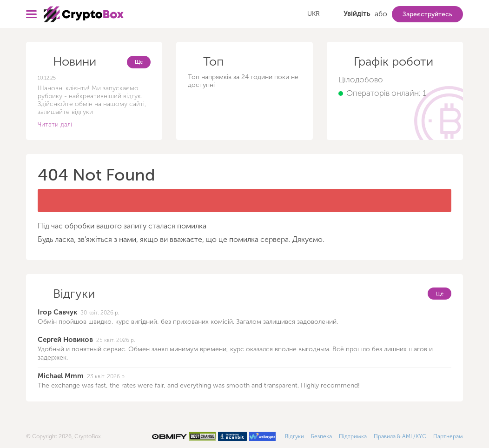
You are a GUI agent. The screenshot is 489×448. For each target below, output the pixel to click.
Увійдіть (357, 13)
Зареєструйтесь (427, 14)
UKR (314, 14)
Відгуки (294, 436)
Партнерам (448, 436)
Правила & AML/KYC (400, 436)
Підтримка (353, 436)
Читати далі (55, 124)
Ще (139, 62)
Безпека (321, 436)
